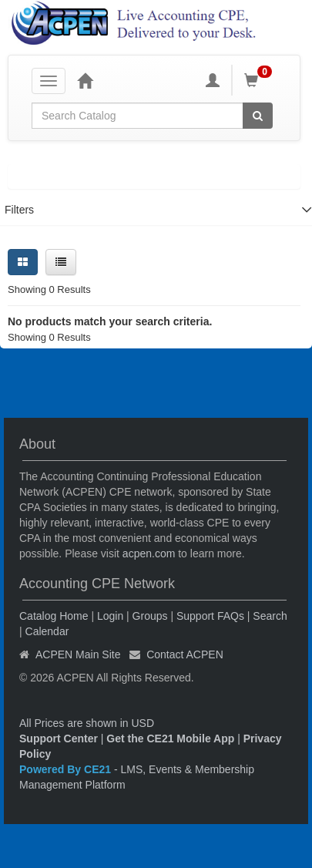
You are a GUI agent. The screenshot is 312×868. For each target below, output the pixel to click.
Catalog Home (54, 616)
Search (270, 616)
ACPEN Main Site (78, 654)
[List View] (61, 262)
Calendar (47, 631)
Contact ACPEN (185, 654)
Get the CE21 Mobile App (170, 738)
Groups (150, 616)
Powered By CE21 (67, 769)
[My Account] (213, 80)
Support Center (59, 738)
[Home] (85, 80)
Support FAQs (210, 616)
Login (110, 616)
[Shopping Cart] (260, 80)
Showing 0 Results (49, 289)
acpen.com (149, 553)
